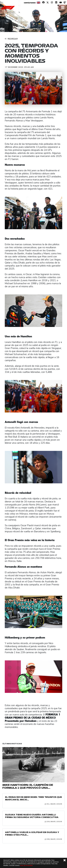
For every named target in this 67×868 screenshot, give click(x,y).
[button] (9, 88)
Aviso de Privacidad (26, 865)
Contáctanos (30, 3)
